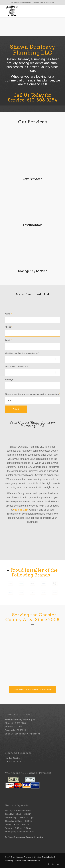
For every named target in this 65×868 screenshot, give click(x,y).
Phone (9, 327)
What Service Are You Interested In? (22, 353)
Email (8, 340)
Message (9, 379)
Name (8, 314)
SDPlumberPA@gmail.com (27, 734)
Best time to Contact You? (17, 366)
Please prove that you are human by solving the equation (32, 394)
